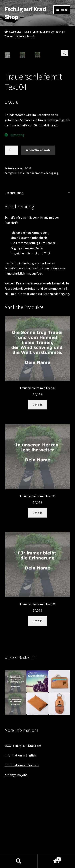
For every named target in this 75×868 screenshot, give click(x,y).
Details (37, 471)
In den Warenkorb (38, 216)
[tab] (38, 259)
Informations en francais (22, 832)
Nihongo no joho (16, 841)
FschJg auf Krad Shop (25, 13)
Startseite (15, 32)
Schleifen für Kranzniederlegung (44, 32)
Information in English (20, 822)
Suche (19, 861)
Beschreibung (14, 259)
